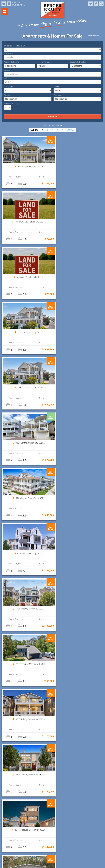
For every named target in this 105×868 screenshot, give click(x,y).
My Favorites (94, 36)
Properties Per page (11, 104)
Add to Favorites (15, 177)
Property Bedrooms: (11, 62)
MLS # (6, 78)
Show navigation (5, 11)
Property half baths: (78, 62)
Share (38, 177)
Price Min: (7, 95)
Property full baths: (44, 62)
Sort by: (57, 87)
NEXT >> (70, 130)
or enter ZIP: (8, 53)
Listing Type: (9, 87)
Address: (7, 70)
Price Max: (58, 95)
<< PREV (35, 130)
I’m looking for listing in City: (15, 46)
